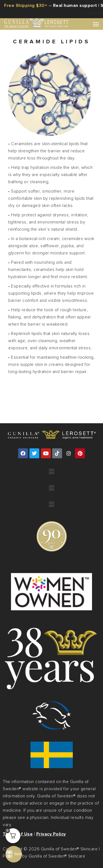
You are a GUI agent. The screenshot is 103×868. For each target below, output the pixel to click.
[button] (51, 472)
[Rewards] (14, 854)
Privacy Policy (51, 834)
